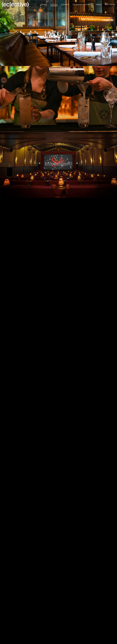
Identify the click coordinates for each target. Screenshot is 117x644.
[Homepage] (16, 5)
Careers (65, 4)
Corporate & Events (82, 4)
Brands (54, 4)
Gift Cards (110, 4)
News (99, 4)
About (44, 4)
